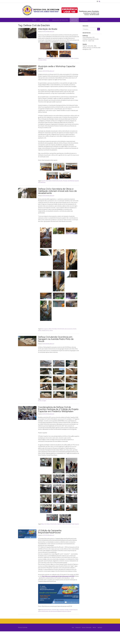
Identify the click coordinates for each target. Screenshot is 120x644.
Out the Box (25, 630)
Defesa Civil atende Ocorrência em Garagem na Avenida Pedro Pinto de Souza (56, 339)
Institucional (44, 20)
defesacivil (52, 32)
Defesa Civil (57, 58)
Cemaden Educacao (73, 612)
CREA (52, 58)
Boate (43, 58)
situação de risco (45, 330)
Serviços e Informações (60, 20)
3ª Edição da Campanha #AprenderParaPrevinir (50, 534)
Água (58, 612)
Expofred (59, 527)
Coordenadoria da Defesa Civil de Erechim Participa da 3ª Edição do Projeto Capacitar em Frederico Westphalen (58, 409)
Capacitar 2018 (45, 181)
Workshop (43, 182)
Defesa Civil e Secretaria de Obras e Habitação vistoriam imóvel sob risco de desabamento (57, 191)
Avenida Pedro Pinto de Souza (48, 399)
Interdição (76, 58)
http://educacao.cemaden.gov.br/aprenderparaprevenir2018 (58, 579)
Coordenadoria (47, 58)
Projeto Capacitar (75, 527)
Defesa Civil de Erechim (65, 58)
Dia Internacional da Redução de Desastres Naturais (60, 614)
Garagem (44, 401)
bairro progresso (45, 329)
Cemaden (66, 612)
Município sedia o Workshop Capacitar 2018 (57, 67)
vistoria (51, 330)
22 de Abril (54, 612)
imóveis (40, 330)
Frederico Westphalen (66, 527)
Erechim (72, 58)
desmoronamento (69, 329)
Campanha (62, 612)
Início (34, 20)
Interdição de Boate (48, 29)
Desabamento (73, 399)
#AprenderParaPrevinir (46, 612)
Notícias (74, 20)
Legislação (84, 20)
